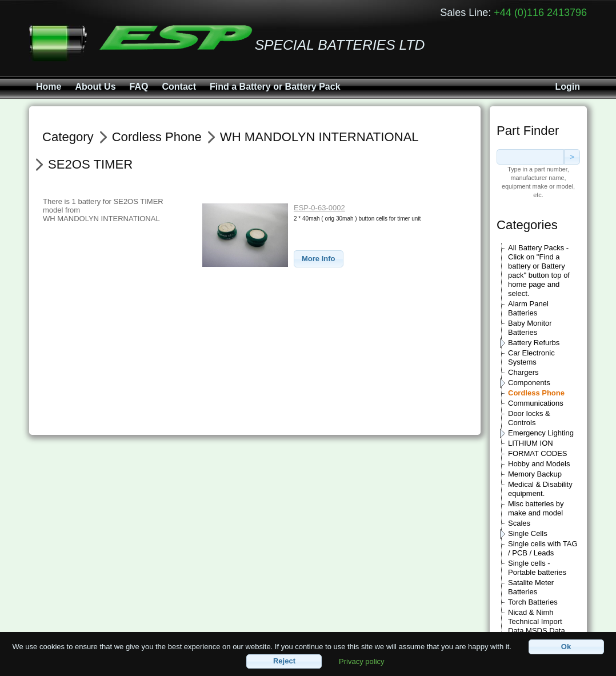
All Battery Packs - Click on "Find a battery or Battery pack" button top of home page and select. (539, 271)
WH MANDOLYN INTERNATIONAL (319, 137)
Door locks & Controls (529, 418)
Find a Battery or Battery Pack (275, 87)
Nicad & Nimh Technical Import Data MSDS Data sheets (537, 626)
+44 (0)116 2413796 (540, 13)
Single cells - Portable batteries (537, 568)
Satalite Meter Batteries (531, 587)
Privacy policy (361, 661)
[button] (319, 259)
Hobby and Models (539, 464)
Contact (179, 87)
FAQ (139, 87)
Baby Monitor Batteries (530, 328)
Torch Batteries (533, 602)
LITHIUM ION (531, 443)
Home (49, 87)
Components (529, 383)
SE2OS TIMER (90, 164)
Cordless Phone (536, 393)
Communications (536, 403)
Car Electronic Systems (531, 357)
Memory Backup (535, 474)
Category (68, 137)
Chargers (523, 372)
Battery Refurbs (534, 343)
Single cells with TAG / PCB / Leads (543, 548)
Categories (527, 225)
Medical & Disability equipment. (540, 489)
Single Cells (528, 533)
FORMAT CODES (538, 453)
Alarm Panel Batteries (528, 308)
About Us (95, 87)
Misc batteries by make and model (536, 508)
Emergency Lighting (541, 433)
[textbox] (530, 157)
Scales (519, 523)
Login (567, 87)
